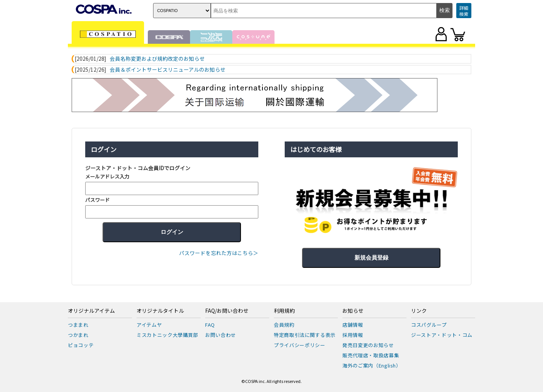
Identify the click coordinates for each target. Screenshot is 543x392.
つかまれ (78, 335)
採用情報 (353, 335)
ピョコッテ (81, 345)
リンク (419, 311)
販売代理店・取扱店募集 (371, 355)
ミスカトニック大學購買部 (167, 335)
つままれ (78, 325)
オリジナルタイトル (160, 311)
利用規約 (284, 311)
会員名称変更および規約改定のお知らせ (157, 59)
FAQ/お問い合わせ (227, 311)
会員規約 (284, 325)
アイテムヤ (149, 325)
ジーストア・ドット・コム (442, 335)
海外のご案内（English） (372, 365)
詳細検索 (464, 11)
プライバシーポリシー (300, 345)
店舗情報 (353, 325)
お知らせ (353, 311)
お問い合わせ (221, 335)
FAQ (210, 325)
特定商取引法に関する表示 (305, 335)
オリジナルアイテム (91, 311)
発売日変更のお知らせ (368, 345)
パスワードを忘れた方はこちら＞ (219, 253)
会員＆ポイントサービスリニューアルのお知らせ (168, 70)
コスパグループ (429, 325)
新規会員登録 (371, 257)
